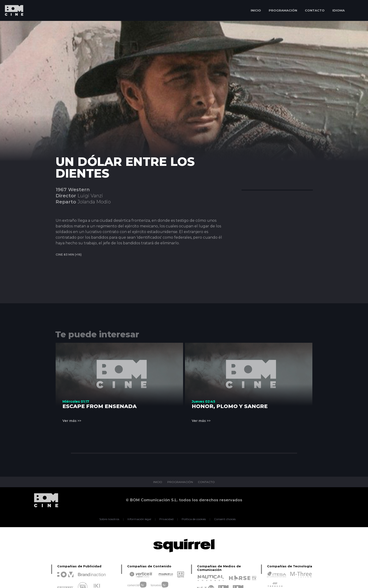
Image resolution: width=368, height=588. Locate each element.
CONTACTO (315, 10)
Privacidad (167, 519)
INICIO (256, 10)
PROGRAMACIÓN (283, 10)
